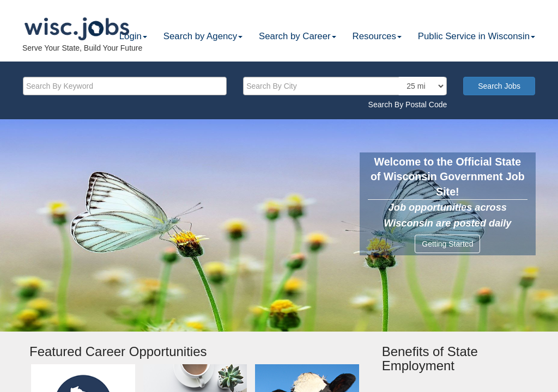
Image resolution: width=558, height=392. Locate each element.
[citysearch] (345, 86)
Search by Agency (203, 36)
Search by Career (298, 36)
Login (133, 36)
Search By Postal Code (408, 105)
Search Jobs (499, 86)
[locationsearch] (421, 86)
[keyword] (125, 86)
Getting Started (447, 244)
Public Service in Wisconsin (477, 36)
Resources (377, 36)
